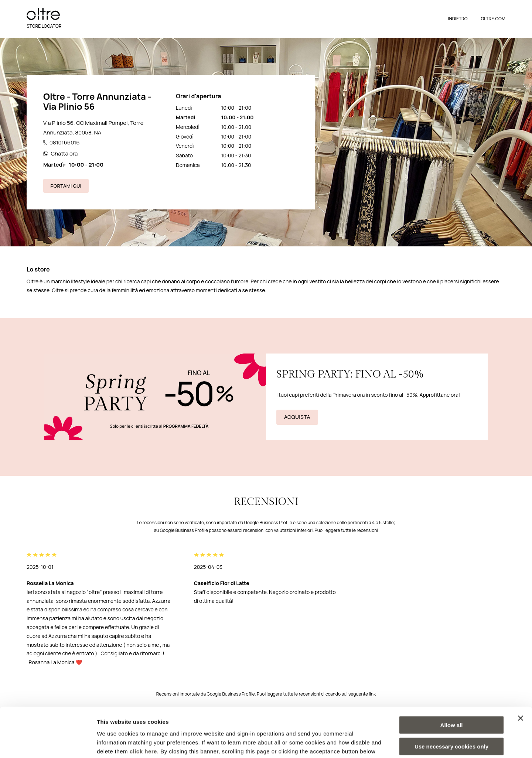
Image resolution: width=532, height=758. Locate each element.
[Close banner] (521, 672)
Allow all (452, 678)
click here (143, 705)
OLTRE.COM (493, 19)
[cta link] (266, 397)
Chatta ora (60, 153)
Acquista (297, 417)
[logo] (43, 14)
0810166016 (61, 142)
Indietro (458, 19)
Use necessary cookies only (451, 700)
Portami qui (66, 186)
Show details (388, 743)
